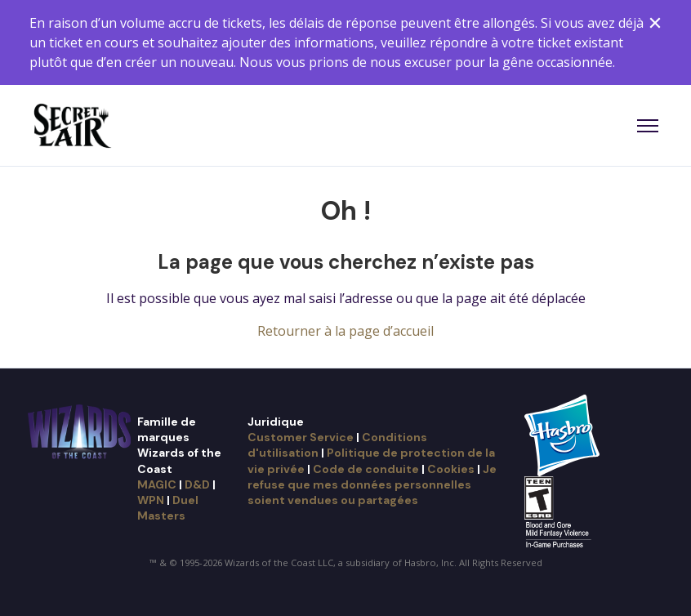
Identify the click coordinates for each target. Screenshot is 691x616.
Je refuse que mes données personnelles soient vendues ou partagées (372, 485)
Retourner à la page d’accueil (345, 331)
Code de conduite (366, 469)
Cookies (451, 469)
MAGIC (157, 484)
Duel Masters (168, 508)
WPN (151, 500)
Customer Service (301, 437)
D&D (197, 484)
